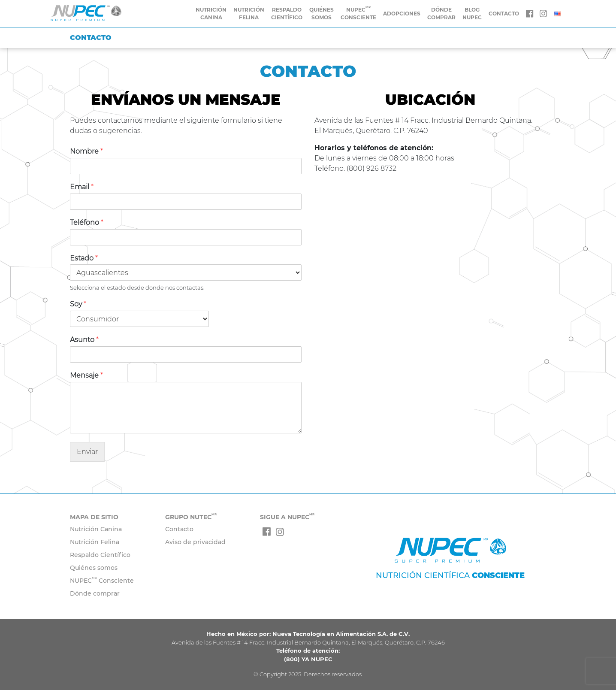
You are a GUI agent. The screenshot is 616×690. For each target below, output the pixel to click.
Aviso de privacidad (195, 542)
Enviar (87, 452)
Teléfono (87, 222)
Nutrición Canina (211, 14)
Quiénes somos (322, 14)
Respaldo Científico (287, 14)
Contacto (179, 529)
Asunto (84, 340)
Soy (78, 304)
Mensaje (86, 375)
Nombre (86, 151)
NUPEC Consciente (102, 581)
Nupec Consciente (358, 13)
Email (82, 187)
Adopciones (402, 14)
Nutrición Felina (249, 14)
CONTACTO (504, 14)
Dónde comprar (441, 14)
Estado (84, 258)
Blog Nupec (472, 14)
